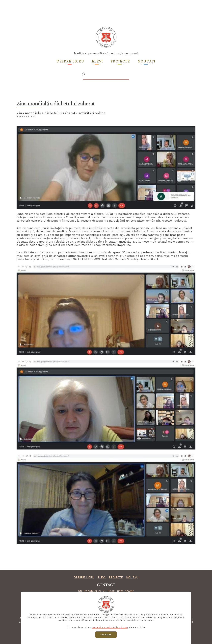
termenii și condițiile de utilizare (110, 627)
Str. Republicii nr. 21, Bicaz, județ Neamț (106, 591)
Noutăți (147, 61)
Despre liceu (70, 61)
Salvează (106, 635)
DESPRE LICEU (84, 577)
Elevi (98, 61)
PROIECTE (116, 577)
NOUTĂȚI (132, 577)
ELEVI (102, 577)
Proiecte (120, 61)
